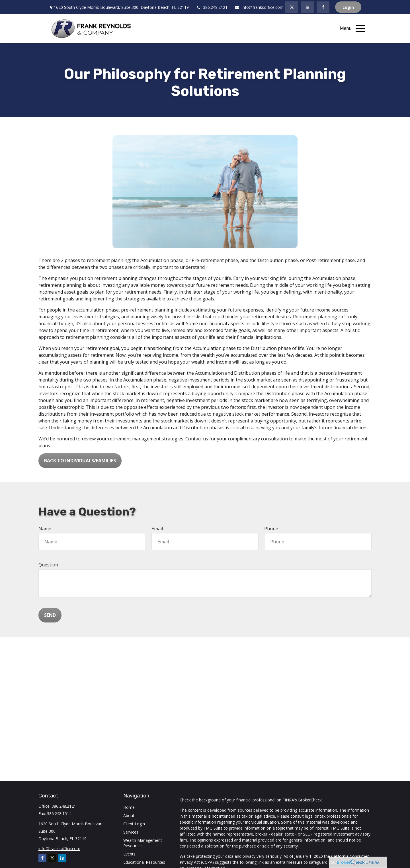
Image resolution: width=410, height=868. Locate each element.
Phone (271, 529)
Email (157, 529)
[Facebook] (323, 7)
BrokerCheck (310, 800)
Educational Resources (144, 862)
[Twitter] (292, 7)
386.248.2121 (212, 7)
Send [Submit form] (50, 615)
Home (129, 807)
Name (45, 529)
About (129, 816)
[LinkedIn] (307, 7)
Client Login (134, 824)
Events (129, 854)
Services (131, 832)
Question (48, 565)
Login (348, 7)
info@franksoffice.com (259, 7)
